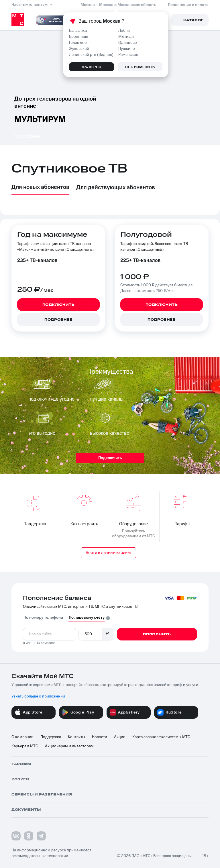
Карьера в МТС (25, 746)
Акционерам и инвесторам (69, 746)
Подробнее (27, 136)
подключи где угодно (51, 399)
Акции (120, 737)
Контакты (76, 737)
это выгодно (42, 433)
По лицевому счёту (87, 618)
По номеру (43, 618)
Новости (100, 737)
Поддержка (51, 737)
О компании (22, 737)
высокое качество (110, 433)
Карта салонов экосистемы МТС (161, 737)
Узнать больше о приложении (38, 696)
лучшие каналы (107, 399)
